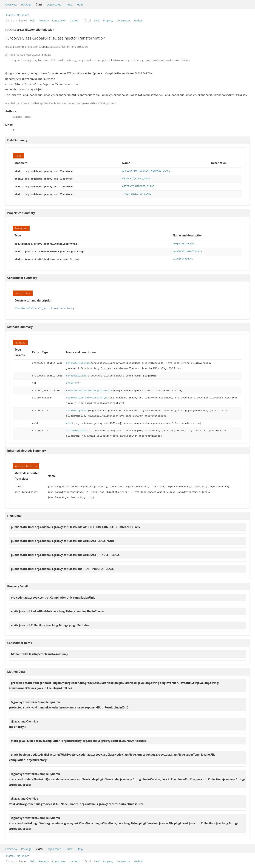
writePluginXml (76, 428)
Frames (10, 15)
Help (80, 4)
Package (26, 4)
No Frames (23, 15)
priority (72, 381)
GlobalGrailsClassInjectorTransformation (43, 306)
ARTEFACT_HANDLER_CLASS (138, 186)
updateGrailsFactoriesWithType (87, 395)
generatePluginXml (78, 361)
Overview (11, 4)
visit (70, 421)
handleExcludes (76, 373)
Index (69, 4)
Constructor (59, 20)
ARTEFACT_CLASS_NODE (136, 178)
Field (33, 20)
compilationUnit (184, 242)
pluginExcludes (183, 257)
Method (74, 20)
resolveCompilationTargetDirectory (90, 388)
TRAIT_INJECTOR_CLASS (137, 193)
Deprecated (54, 4)
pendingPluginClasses (187, 249)
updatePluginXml (77, 408)
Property (44, 20)
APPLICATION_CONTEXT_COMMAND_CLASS (146, 171)
